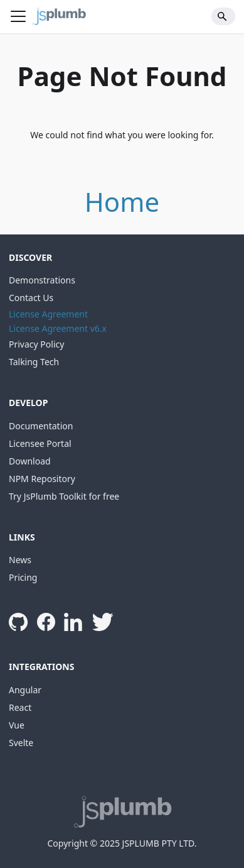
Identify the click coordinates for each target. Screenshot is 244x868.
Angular (25, 690)
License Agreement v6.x (58, 328)
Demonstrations (42, 280)
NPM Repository (42, 479)
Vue (17, 725)
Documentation (41, 426)
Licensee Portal (40, 443)
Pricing (23, 577)
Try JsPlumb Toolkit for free (64, 496)
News (20, 560)
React (20, 707)
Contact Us (31, 298)
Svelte (21, 743)
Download (30, 461)
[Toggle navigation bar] (18, 16)
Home (122, 201)
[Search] (224, 16)
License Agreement (48, 314)
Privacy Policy (36, 344)
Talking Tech (34, 362)
